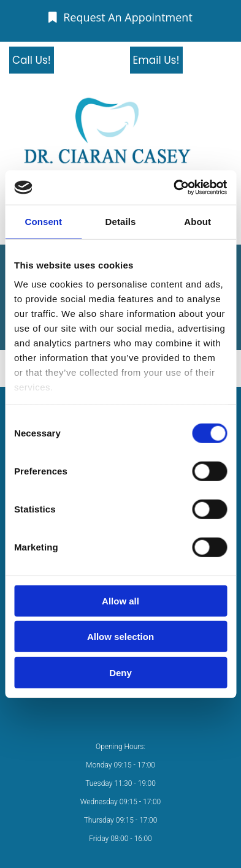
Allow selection (120, 637)
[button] (120, 17)
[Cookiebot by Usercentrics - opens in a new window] (174, 188)
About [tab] (197, 221)
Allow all (120, 600)
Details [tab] (121, 221)
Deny (120, 672)
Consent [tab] (43, 221)
